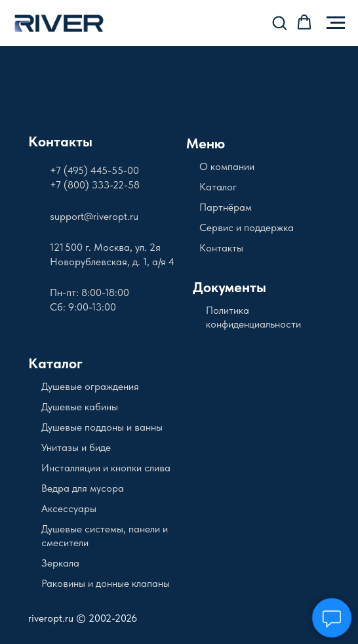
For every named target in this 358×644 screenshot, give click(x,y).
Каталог (218, 187)
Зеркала (60, 563)
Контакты (60, 141)
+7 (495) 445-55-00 (94, 170)
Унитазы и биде (76, 447)
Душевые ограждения (90, 386)
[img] (80, 84)
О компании (227, 166)
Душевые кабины (80, 407)
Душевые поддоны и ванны (102, 427)
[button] (279, 22)
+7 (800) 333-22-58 (95, 185)
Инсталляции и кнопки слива (106, 468)
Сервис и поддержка (247, 227)
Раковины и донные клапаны (106, 583)
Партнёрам (226, 207)
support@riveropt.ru (94, 216)
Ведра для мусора (83, 488)
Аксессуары (69, 508)
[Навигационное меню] (336, 23)
